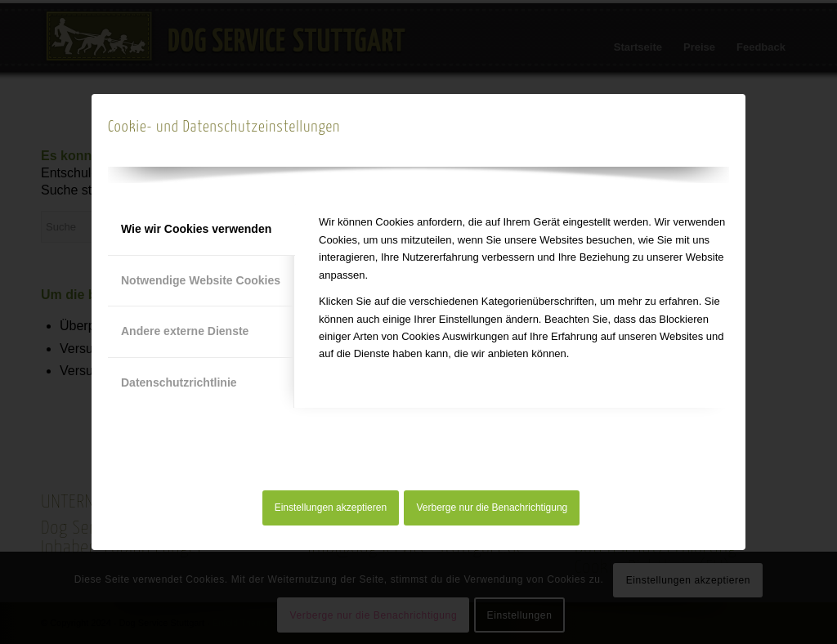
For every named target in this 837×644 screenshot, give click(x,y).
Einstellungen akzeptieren (331, 508)
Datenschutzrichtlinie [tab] (179, 382)
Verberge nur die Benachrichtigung (492, 508)
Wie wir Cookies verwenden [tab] (196, 229)
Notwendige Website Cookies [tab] (201, 280)
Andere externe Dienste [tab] (185, 331)
